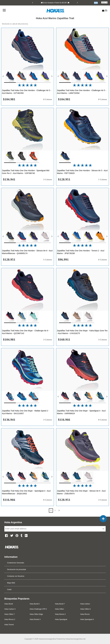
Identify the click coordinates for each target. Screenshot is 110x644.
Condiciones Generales (16, 563)
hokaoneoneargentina (47, 639)
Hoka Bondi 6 (35, 604)
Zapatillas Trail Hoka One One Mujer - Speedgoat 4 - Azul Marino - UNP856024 (81, 412)
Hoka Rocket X (35, 619)
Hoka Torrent (9, 625)
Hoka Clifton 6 (85, 609)
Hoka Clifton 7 (9, 614)
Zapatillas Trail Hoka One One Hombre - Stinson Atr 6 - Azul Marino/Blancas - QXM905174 (27, 252)
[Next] (77, 3)
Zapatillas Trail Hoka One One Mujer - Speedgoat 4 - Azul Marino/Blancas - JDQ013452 (26, 492)
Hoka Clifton (59, 609)
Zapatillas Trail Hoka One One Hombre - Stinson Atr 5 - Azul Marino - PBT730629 (82, 172)
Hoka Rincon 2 (10, 619)
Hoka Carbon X (10, 609)
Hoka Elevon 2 (60, 614)
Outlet (9, 590)
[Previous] (33, 3)
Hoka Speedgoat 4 (87, 619)
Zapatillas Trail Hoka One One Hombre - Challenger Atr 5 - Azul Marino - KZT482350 (27, 92)
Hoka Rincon (85, 614)
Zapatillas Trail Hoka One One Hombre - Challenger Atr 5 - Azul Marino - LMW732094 (82, 92)
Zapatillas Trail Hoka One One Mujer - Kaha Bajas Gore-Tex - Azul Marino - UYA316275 (82, 332)
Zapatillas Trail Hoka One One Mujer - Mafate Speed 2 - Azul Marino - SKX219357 (25, 412)
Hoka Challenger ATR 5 (38, 609)
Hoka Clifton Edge (36, 614)
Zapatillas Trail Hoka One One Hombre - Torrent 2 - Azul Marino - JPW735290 (81, 252)
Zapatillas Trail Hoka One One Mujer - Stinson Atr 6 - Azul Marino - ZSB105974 (81, 492)
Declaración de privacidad (16, 569)
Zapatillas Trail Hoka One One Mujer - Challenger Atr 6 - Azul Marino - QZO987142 (26, 332)
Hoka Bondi (9, 604)
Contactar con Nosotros (16, 576)
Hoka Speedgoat (61, 619)
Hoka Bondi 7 (60, 604)
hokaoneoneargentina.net (75, 639)
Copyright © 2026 (32, 639)
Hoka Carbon (85, 604)
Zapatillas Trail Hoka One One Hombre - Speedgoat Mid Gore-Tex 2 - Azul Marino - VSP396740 (26, 172)
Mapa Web (11, 583)
